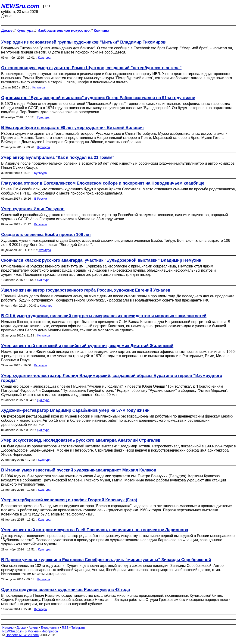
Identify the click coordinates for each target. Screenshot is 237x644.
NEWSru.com (20, 6)
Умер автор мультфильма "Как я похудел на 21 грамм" (58, 157)
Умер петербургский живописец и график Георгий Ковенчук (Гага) (69, 500)
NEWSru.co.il (12, 631)
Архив (33, 628)
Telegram (78, 628)
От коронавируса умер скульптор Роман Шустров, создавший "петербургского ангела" (91, 68)
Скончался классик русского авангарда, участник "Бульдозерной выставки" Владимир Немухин (101, 260)
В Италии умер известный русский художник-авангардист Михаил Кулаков (79, 470)
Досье (21, 628)
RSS (65, 628)
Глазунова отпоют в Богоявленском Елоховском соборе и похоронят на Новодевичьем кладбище (103, 183)
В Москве (32, 631)
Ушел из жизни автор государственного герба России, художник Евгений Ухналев (86, 290)
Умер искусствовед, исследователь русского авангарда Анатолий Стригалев (81, 440)
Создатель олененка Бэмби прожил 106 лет (46, 235)
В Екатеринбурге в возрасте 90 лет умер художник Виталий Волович (72, 128)
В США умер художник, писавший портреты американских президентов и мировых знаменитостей (104, 316)
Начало (8, 628)
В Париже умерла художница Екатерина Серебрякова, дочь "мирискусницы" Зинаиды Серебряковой (106, 560)
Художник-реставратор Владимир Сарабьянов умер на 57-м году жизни (75, 410)
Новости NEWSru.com (22, 635)
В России (41, 199)
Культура (44, 58)
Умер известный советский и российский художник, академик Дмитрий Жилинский (87, 346)
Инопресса (50, 631)
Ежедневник (50, 628)
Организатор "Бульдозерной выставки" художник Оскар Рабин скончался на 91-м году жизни (98, 98)
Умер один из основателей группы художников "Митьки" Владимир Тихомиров (83, 42)
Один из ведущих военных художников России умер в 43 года (65, 590)
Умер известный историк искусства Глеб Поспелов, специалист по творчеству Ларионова (95, 530)
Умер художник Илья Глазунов (33, 209)
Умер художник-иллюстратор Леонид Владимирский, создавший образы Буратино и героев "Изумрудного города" (112, 378)
